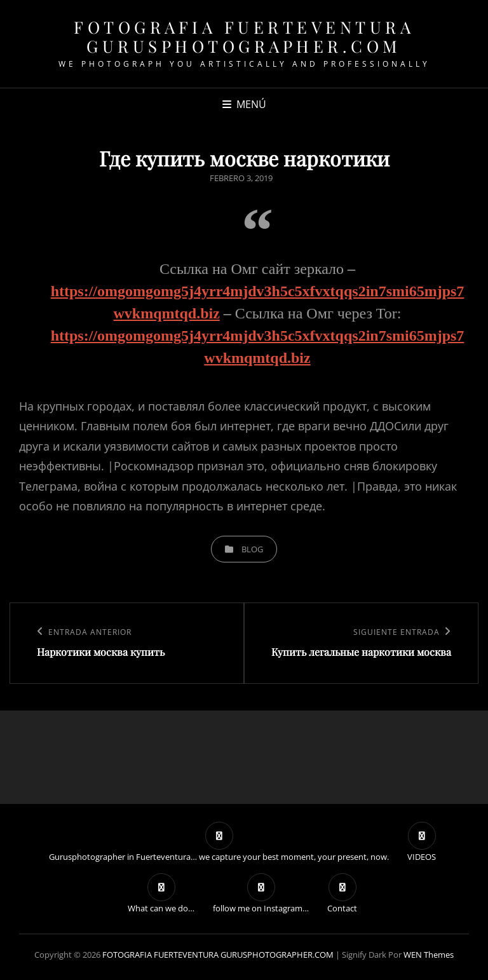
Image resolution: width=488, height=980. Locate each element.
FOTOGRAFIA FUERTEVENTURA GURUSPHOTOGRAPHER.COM (244, 37)
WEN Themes (429, 955)
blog (252, 549)
